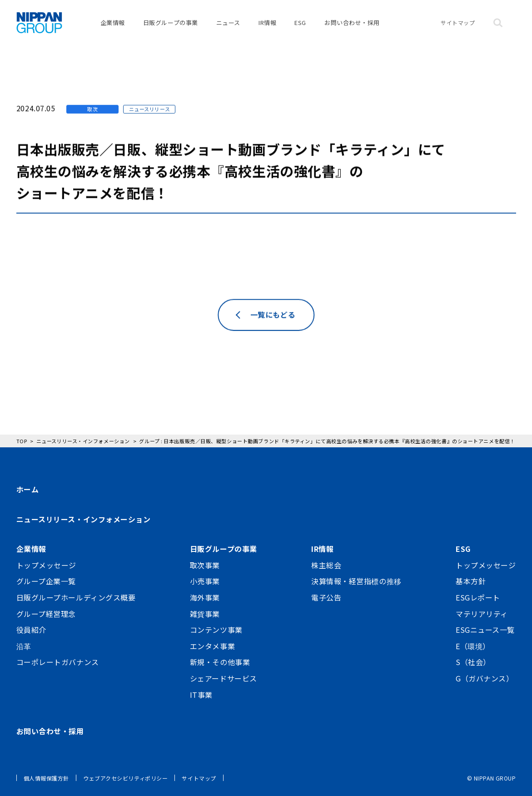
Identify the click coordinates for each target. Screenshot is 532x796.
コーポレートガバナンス (58, 662)
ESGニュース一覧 (485, 630)
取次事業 (205, 565)
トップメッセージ (46, 565)
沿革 (24, 646)
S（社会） (473, 662)
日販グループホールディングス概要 (76, 597)
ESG (300, 23)
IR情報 (267, 23)
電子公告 (326, 597)
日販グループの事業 (171, 23)
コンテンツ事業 (216, 630)
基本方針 (471, 581)
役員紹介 (31, 630)
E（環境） (473, 646)
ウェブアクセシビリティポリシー (125, 778)
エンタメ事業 (212, 646)
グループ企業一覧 (46, 581)
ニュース (228, 23)
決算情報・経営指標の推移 (356, 581)
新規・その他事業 (220, 662)
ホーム (28, 489)
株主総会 (326, 565)
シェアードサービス (224, 678)
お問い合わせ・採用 (352, 23)
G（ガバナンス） (485, 678)
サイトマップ (458, 23)
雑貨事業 (205, 614)
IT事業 (201, 695)
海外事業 (205, 597)
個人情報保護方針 (46, 778)
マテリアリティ (482, 614)
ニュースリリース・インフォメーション (84, 519)
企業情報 (113, 23)
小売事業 (205, 581)
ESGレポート (478, 597)
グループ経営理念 (46, 614)
